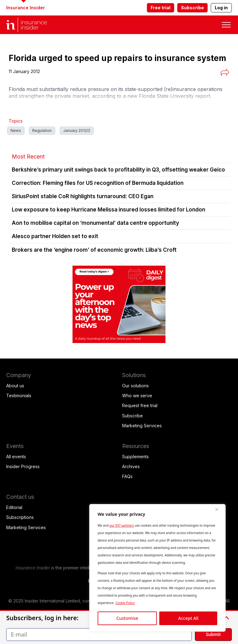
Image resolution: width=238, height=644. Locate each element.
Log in (221, 8)
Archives (131, 466)
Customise (127, 618)
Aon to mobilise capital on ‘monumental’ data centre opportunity (95, 223)
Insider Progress (23, 466)
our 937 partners (122, 525)
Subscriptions (20, 517)
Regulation (42, 131)
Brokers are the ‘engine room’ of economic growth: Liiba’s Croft (94, 250)
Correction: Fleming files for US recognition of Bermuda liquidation (98, 183)
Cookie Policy (125, 603)
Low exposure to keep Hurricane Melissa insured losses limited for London (108, 210)
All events (16, 457)
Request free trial (140, 405)
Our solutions (135, 386)
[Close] (219, 509)
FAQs (127, 476)
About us (15, 386)
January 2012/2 (77, 131)
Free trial (161, 8)
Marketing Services (142, 426)
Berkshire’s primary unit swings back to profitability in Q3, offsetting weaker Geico (118, 170)
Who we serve (137, 396)
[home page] (31, 25)
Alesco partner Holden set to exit (55, 236)
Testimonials (19, 396)
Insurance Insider (26, 8)
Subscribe (192, 8)
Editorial (14, 507)
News (16, 131)
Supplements (135, 457)
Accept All (188, 618)
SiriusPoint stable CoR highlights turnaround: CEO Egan (83, 196)
